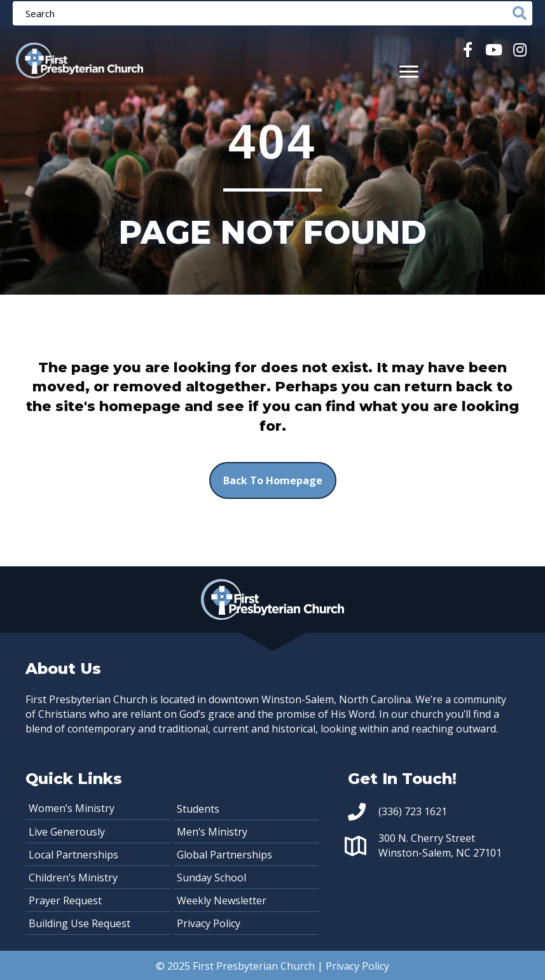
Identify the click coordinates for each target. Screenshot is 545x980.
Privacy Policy (209, 923)
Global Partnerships (224, 855)
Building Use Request (79, 923)
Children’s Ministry (73, 878)
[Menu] (409, 72)
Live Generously (67, 832)
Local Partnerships (73, 855)
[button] (467, 49)
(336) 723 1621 (413, 811)
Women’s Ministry (72, 808)
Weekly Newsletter (222, 900)
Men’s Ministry (212, 832)
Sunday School (211, 878)
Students (198, 809)
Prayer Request (65, 900)
